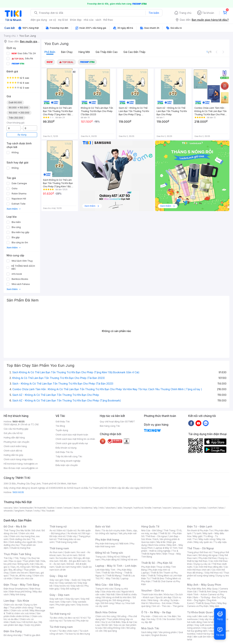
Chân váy (72, 536)
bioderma (87, 508)
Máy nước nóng (207, 539)
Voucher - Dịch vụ (153, 590)
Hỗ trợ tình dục (30, 622)
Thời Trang (169, 530)
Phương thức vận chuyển (16, 442)
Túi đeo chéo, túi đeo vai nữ (64, 618)
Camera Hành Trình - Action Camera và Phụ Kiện (207, 594)
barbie (51, 508)
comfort (213, 508)
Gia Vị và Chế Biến (111, 622)
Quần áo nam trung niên (68, 567)
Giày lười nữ (77, 586)
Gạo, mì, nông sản (21, 567)
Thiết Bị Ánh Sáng (208, 592)
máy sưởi (192, 616)
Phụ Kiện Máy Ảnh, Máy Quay (202, 589)
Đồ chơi (36, 530)
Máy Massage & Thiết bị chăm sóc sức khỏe (24, 612)
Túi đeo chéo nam (68, 631)
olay (195, 508)
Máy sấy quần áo (203, 542)
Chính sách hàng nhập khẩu (18, 459)
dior (16, 508)
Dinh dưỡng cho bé (20, 539)
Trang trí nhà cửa (104, 589)
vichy (37, 511)
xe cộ (53, 20)
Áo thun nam (56, 552)
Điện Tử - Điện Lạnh (200, 526)
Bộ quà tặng (111, 631)
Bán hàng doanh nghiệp (68, 461)
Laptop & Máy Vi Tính (166, 548)
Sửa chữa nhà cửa (111, 592)
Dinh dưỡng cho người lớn (23, 542)
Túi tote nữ (69, 621)
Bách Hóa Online (106, 612)
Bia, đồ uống (15, 570)
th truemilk (40, 508)
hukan (29, 511)
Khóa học (169, 594)
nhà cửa (89, 20)
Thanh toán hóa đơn (152, 594)
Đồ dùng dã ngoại (208, 555)
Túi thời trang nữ (60, 614)
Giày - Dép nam (59, 595)
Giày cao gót (56, 580)
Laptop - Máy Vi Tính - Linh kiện (116, 566)
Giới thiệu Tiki (63, 422)
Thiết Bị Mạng (113, 576)
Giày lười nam (57, 599)
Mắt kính (124, 544)
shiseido (8, 511)
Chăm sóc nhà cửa (23, 578)
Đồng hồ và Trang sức (109, 553)
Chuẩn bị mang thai (20, 548)
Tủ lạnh (197, 533)
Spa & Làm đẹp (164, 597)
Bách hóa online (157, 545)
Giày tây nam (72, 599)
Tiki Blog (60, 426)
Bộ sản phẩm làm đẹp (23, 624)
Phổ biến (50, 52)
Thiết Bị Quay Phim (206, 603)
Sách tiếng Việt (149, 632)
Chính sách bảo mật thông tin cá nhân (75, 439)
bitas (221, 508)
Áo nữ (53, 530)
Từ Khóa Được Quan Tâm (203, 612)
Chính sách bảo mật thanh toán (72, 435)
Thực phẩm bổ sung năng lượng (208, 574)
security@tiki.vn (30, 468)
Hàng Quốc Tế (150, 526)
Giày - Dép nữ (58, 576)
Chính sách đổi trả (13, 451)
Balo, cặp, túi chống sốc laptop (116, 532)
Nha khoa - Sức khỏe (161, 603)
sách (98, 20)
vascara (8, 508)
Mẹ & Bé (161, 542)
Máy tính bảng (18, 594)
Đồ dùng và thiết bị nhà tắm (117, 597)
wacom (167, 508)
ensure (68, 508)
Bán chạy (67, 52)
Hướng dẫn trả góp (13, 455)
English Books (159, 635)
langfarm (19, 511)
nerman (157, 508)
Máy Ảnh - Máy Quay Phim (204, 585)
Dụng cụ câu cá (202, 564)
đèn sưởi (203, 616)
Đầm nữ (61, 530)
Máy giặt (198, 536)
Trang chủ (185, 13)
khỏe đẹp (76, 20)
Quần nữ (72, 530)
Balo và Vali (103, 526)
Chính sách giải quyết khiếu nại (72, 443)
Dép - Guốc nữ (72, 580)
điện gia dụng (39, 20)
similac (203, 508)
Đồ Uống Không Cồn (114, 628)
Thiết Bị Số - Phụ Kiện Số (157, 563)
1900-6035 (18, 422)
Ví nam (53, 631)
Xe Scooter (169, 619)
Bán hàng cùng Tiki (110, 426)
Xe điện (172, 616)
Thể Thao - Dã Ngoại (201, 548)
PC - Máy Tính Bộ (110, 578)
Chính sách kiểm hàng (15, 446)
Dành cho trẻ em (19, 573)
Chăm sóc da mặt (13, 605)
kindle (148, 508)
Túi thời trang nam (61, 627)
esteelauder (26, 508)
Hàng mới (84, 52)
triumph (128, 508)
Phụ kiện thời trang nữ (107, 544)
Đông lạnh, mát (26, 564)
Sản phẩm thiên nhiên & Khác (22, 615)
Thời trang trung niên (67, 542)
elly (96, 508)
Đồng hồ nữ (114, 557)
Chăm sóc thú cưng (106, 616)
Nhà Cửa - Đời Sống (108, 585)
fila (43, 511)
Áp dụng (22, 135)
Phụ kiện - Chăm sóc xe (154, 616)
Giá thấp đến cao (107, 52)
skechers (111, 508)
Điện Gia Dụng (13, 631)
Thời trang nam (59, 548)
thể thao (108, 20)
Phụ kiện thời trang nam (115, 545)
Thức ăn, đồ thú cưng (20, 576)
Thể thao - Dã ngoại (156, 536)
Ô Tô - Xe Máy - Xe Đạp (156, 612)
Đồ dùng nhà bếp (13, 635)
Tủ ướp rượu (220, 542)
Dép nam (66, 602)
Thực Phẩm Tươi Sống (17, 554)
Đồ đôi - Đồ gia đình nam (73, 561)
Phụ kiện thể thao (208, 558)
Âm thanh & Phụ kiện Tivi (200, 530)
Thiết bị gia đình (32, 635)
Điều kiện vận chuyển (67, 465)
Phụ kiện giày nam (65, 605)
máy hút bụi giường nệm (206, 629)
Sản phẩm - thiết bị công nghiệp (162, 549)
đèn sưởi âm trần (202, 637)
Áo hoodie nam (64, 558)
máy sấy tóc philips (210, 619)
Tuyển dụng (62, 430)
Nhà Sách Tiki (150, 628)
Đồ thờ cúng (107, 603)
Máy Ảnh (215, 606)
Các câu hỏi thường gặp (16, 429)
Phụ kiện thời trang (107, 540)
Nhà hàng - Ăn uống (159, 600)
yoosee (187, 508)
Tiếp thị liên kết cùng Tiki (69, 456)
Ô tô (159, 619)
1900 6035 (18, 492)
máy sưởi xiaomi (211, 628)
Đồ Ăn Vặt (107, 625)
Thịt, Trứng (20, 558)
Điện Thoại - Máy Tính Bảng (21, 585)
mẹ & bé (63, 20)
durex (77, 508)
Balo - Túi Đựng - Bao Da (207, 597)
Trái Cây (8, 558)
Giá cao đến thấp (134, 52)
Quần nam (70, 552)
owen (59, 508)
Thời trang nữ (58, 526)
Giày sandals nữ (68, 583)
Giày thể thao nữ (213, 573)
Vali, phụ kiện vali (128, 533)
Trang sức (101, 557)
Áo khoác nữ (74, 533)
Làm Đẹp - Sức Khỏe (16, 601)
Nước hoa (16, 622)
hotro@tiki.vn (31, 464)
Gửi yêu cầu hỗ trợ (13, 433)
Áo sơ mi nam (70, 555)
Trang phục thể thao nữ (199, 552)
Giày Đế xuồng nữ (70, 589)
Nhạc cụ (120, 603)
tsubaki (51, 511)
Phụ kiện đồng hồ (111, 560)
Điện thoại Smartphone (16, 589)
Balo (98, 530)
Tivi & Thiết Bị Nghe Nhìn (160, 552)
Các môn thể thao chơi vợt (208, 568)
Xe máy (151, 619)
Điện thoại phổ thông (20, 592)
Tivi (195, 539)
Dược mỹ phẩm (33, 625)
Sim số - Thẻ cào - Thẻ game (168, 606)
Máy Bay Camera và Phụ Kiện (207, 605)
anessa (177, 508)
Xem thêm (14, 209)
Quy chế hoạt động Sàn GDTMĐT (117, 422)
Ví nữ (83, 618)
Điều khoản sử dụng (66, 448)
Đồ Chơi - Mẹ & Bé (15, 526)
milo (102, 508)
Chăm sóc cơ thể (19, 610)
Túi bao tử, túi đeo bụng (77, 634)
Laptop (125, 578)
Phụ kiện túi (82, 621)
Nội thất (111, 594)
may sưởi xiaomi (203, 625)
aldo (120, 508)
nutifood (139, 508)
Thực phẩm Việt (31, 561)
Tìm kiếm (154, 13)
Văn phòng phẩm (168, 632)
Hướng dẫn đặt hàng (14, 438)
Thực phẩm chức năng (21, 608)
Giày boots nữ (62, 586)
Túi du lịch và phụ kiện (114, 530)
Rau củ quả (15, 561)
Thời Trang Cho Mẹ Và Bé (17, 530)
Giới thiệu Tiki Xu (64, 452)
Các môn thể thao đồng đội (208, 567)
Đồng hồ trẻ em (129, 560)
